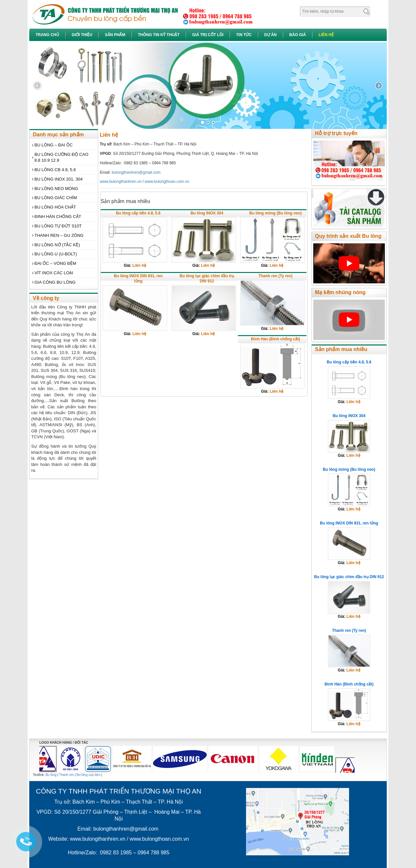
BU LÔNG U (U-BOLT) (56, 254)
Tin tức (244, 35)
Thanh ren (67, 775)
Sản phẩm (115, 35)
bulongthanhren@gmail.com (136, 172)
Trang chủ (47, 35)
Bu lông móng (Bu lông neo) (275, 213)
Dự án (270, 35)
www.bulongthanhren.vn (121, 182)
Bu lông (51, 775)
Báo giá (298, 35)
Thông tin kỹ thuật (159, 35)
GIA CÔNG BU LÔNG (55, 282)
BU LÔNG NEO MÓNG (56, 189)
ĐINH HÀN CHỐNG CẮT (58, 217)
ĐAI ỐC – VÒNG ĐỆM (55, 263)
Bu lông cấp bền (89, 775)
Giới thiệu (82, 35)
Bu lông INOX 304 (207, 213)
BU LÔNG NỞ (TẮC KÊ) (57, 245)
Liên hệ (326, 35)
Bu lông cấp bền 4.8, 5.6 (138, 213)
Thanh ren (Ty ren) (275, 276)
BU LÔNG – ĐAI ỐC (54, 145)
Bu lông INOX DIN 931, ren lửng (138, 278)
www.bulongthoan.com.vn (167, 182)
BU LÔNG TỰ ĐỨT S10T (58, 226)
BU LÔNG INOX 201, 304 (58, 179)
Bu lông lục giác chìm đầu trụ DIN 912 (207, 278)
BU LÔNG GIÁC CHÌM (56, 198)
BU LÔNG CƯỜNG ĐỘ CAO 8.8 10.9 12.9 (61, 157)
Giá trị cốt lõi (208, 35)
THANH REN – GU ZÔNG (59, 235)
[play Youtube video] (349, 264)
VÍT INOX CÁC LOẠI (54, 273)
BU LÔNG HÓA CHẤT (55, 207)
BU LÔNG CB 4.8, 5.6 (55, 170)
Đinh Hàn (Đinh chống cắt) (275, 339)
